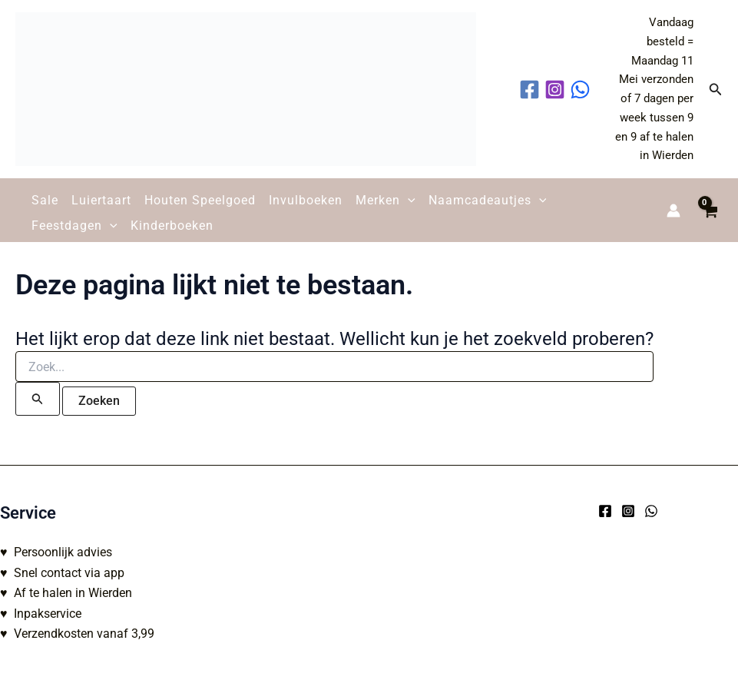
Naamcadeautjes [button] (488, 201)
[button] (716, 90)
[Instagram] (628, 511)
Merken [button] (386, 201)
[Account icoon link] (673, 211)
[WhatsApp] (651, 511)
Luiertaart (101, 200)
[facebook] (532, 90)
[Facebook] (605, 511)
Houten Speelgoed (200, 200)
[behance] (582, 90)
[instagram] (557, 90)
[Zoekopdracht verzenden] (38, 399)
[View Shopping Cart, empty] (709, 210)
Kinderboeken (172, 226)
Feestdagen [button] (74, 226)
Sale (45, 200)
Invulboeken (306, 200)
